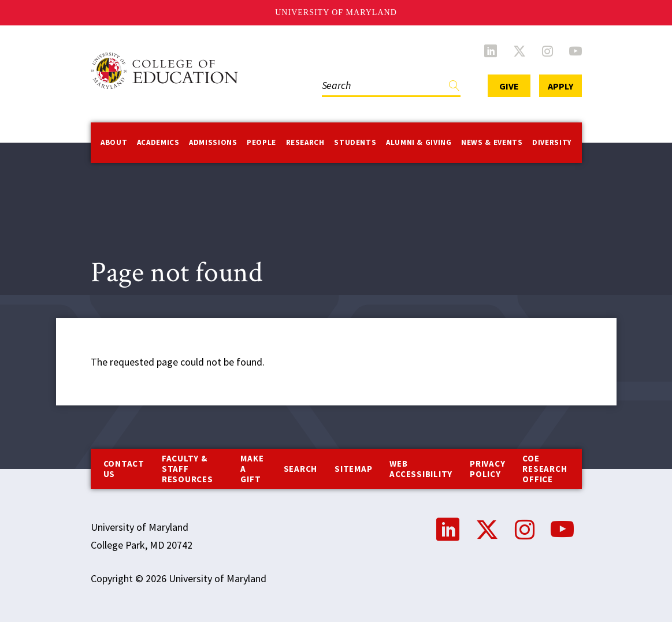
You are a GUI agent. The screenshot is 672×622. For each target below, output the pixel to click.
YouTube (576, 51)
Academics (158, 142)
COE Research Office (545, 469)
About (114, 142)
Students (355, 142)
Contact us (124, 469)
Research (305, 142)
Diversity (552, 142)
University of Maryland (336, 12)
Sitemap (353, 469)
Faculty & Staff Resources (188, 469)
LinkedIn (491, 51)
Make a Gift (252, 469)
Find (454, 88)
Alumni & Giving (419, 142)
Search (301, 469)
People (261, 142)
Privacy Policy (487, 469)
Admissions (213, 142)
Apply (560, 86)
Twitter (519, 51)
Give (509, 86)
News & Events (492, 142)
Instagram (547, 51)
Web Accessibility (421, 469)
